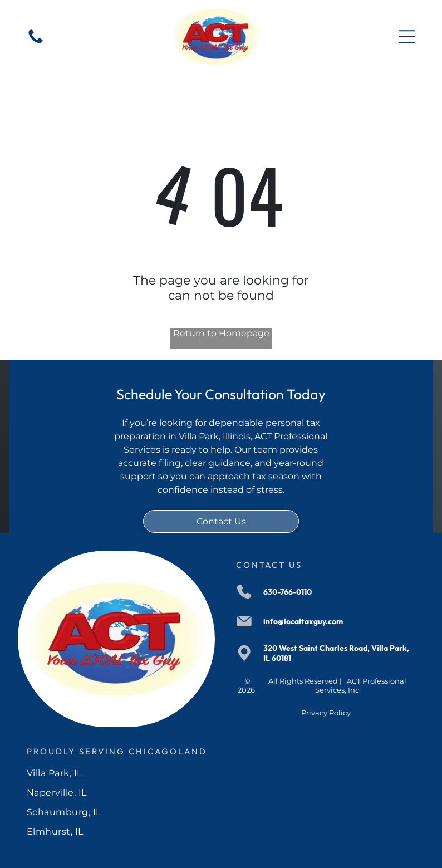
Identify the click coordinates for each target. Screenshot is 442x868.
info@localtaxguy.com (303, 621)
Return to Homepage (221, 333)
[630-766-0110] (36, 43)
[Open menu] (407, 37)
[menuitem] (221, 773)
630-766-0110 (288, 592)
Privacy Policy (326, 713)
